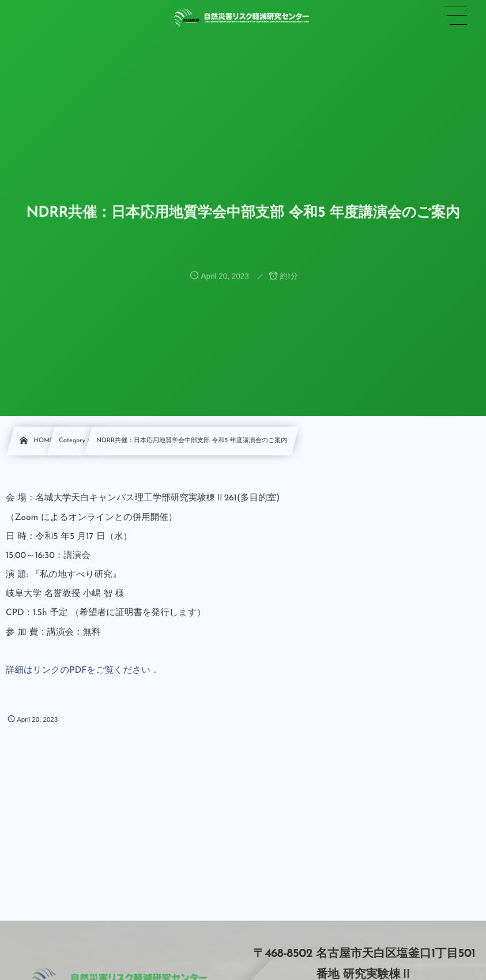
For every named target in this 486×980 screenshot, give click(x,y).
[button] (455, 16)
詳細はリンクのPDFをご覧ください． (83, 670)
